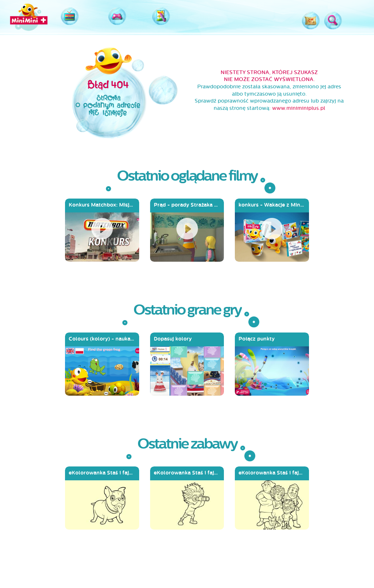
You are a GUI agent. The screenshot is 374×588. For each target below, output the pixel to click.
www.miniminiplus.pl (299, 108)
